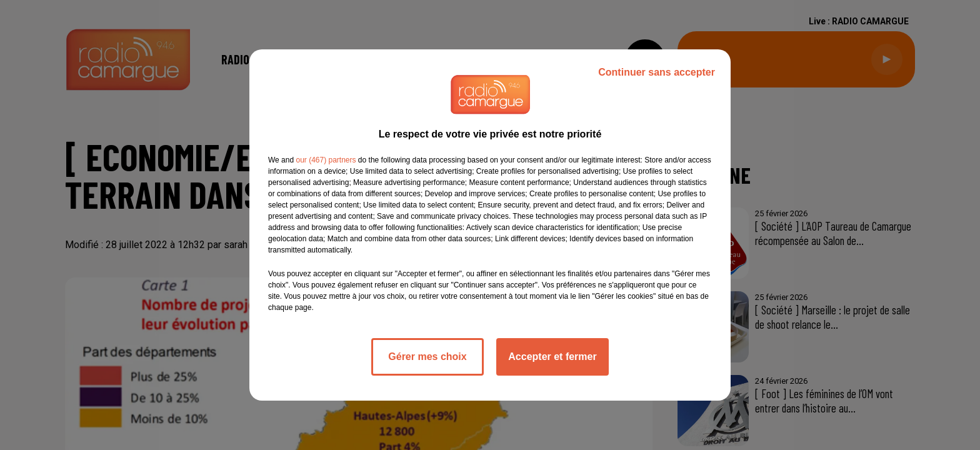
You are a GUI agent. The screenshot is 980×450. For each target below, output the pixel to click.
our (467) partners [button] (326, 160)
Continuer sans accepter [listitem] (657, 72)
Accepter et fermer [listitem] (552, 357)
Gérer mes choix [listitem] (427, 357)
